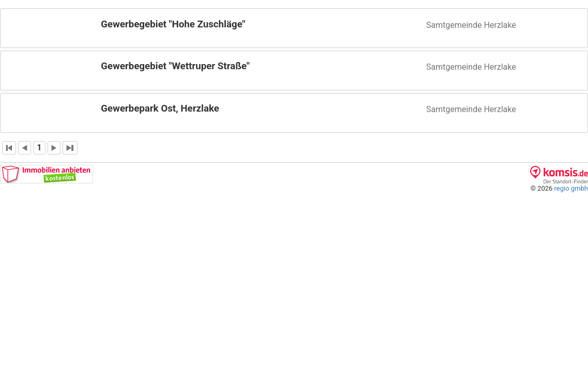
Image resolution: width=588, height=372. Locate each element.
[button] (294, 28)
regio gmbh (571, 188)
